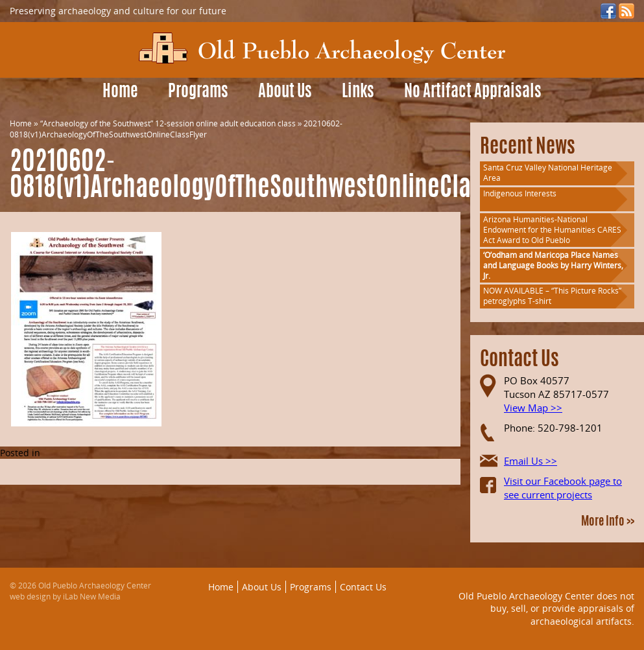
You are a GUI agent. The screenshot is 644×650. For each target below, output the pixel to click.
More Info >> (608, 522)
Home (120, 92)
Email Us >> (531, 461)
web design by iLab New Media (65, 597)
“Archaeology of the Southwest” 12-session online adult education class (168, 123)
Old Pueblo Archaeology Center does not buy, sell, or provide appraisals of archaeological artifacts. (546, 609)
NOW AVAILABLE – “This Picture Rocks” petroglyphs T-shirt (552, 296)
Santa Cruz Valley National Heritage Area (548, 173)
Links (358, 92)
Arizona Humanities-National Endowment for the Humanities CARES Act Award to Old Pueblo (552, 230)
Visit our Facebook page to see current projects (563, 488)
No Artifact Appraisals (473, 92)
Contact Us (363, 587)
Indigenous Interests (520, 193)
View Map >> (533, 408)
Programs (198, 92)
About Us (285, 92)
